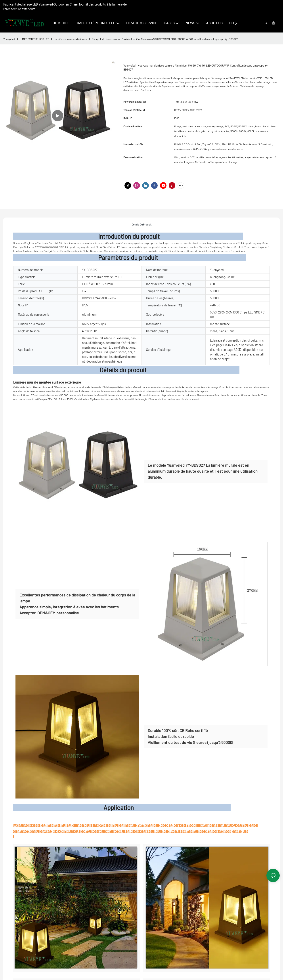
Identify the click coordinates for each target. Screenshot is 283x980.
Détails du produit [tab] (141, 224)
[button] (236, 23)
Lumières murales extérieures (71, 39)
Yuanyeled (9, 39)
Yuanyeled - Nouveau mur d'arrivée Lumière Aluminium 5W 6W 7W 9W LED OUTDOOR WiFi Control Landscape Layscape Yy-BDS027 (165, 39)
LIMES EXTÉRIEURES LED (34, 39)
